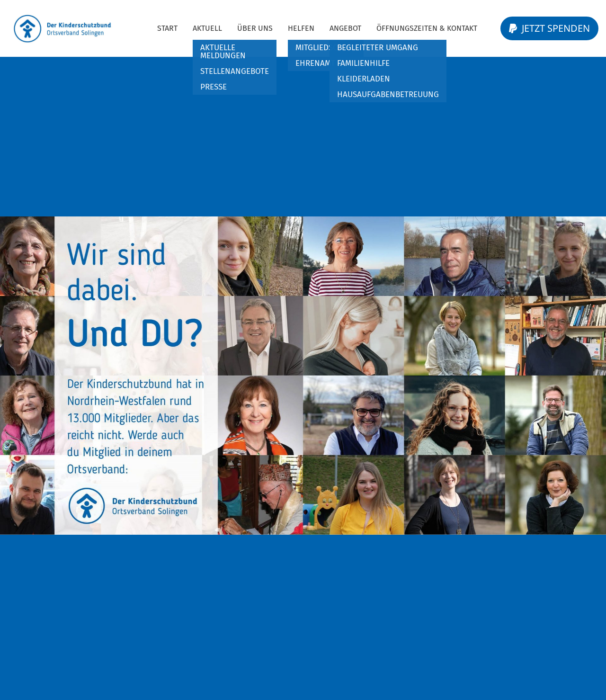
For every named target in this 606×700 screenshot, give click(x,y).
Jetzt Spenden (549, 28)
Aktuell (207, 28)
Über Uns (255, 28)
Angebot (345, 28)
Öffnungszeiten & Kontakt (427, 28)
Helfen (301, 28)
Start (167, 28)
